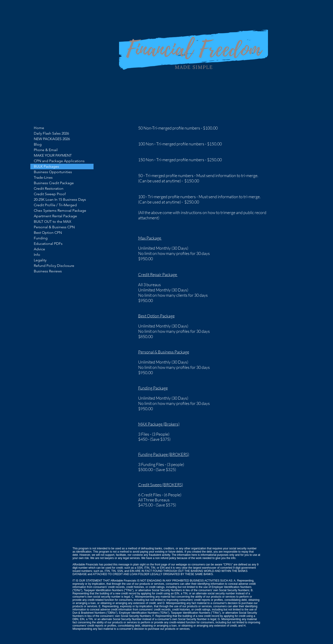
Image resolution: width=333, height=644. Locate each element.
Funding (41, 238)
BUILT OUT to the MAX (53, 222)
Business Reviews (48, 271)
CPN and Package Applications (59, 161)
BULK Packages (46, 166)
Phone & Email (46, 150)
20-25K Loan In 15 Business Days (60, 199)
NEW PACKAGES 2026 (52, 139)
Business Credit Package (54, 183)
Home (39, 128)
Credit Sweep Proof (50, 194)
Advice (39, 249)
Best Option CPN (48, 233)
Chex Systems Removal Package (60, 210)
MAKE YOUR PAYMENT (53, 155)
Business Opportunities (53, 172)
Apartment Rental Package (55, 216)
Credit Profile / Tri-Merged (55, 205)
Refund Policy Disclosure (54, 266)
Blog (38, 144)
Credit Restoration (49, 188)
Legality (40, 260)
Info (37, 255)
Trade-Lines (43, 177)
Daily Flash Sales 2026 (51, 133)
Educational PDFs (48, 244)
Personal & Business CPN (54, 227)
